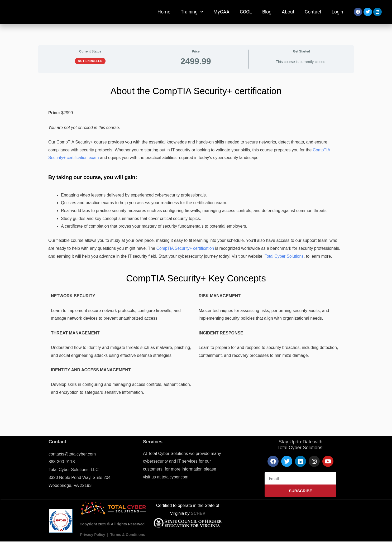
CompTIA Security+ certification (186, 248)
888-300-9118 (62, 462)
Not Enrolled (90, 61)
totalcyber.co (174, 477)
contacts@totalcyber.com (72, 454)
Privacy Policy (93, 535)
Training (192, 12)
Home (164, 12)
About (288, 12)
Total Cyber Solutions (285, 256)
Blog (267, 12)
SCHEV (198, 513)
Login (337, 12)
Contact (313, 12)
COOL (246, 12)
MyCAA (221, 12)
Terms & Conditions (128, 535)
